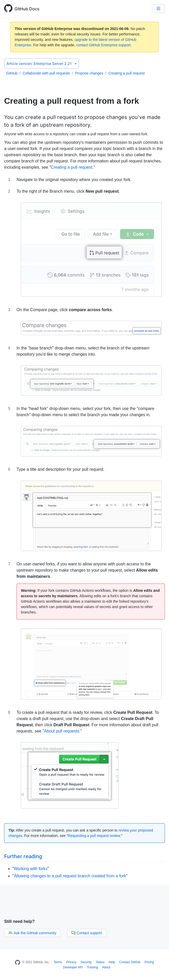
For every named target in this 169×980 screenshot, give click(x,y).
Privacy (71, 962)
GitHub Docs (27, 9)
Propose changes (89, 73)
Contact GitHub (130, 962)
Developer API (73, 967)
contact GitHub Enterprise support (103, 45)
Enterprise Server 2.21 (42, 63)
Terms (58, 962)
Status (100, 962)
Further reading (23, 856)
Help (112, 962)
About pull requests (62, 731)
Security (86, 962)
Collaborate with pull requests (46, 73)
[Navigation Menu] (158, 9)
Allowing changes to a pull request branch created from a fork (70, 876)
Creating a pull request (127, 73)
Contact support (87, 933)
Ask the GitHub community (33, 933)
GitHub (12, 73)
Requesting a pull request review (94, 836)
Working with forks (31, 869)
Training (92, 967)
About (106, 967)
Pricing (149, 962)
